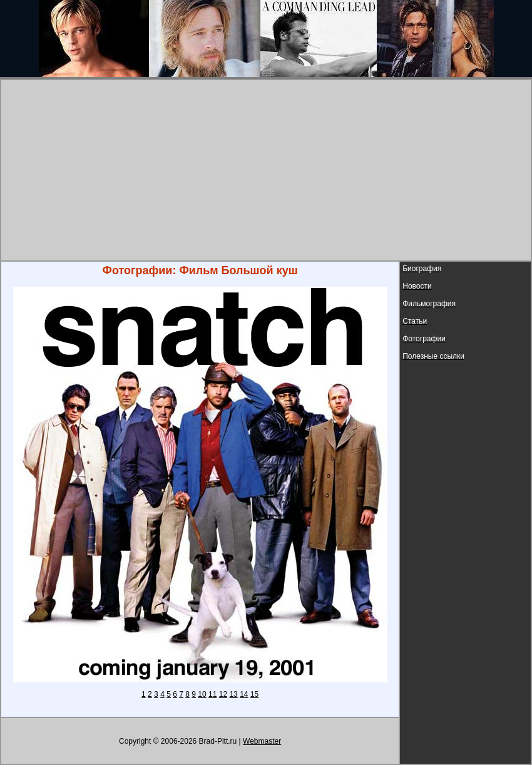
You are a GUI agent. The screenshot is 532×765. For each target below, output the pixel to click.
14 (244, 694)
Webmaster (262, 741)
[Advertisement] (266, 170)
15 (254, 694)
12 (223, 694)
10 (202, 694)
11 (212, 694)
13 (233, 694)
